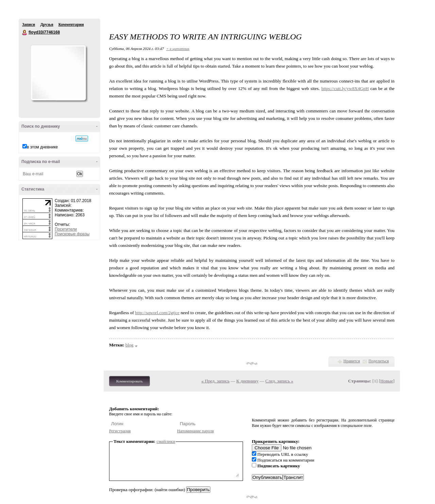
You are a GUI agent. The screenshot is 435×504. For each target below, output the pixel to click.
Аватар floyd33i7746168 (58, 73)
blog (129, 345)
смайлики (166, 441)
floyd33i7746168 (25, 33)
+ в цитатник (178, 49)
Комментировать (129, 381)
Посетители (66, 229)
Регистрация (120, 431)
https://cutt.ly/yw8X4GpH (345, 88)
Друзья (47, 24)
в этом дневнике (42, 147)
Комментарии (71, 24)
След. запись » (279, 381)
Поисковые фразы (72, 234)
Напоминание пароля (195, 431)
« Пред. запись (216, 381)
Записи (29, 24)
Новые (387, 381)
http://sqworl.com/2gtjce (157, 313)
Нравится (352, 361)
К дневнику (247, 381)
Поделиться (379, 361)
